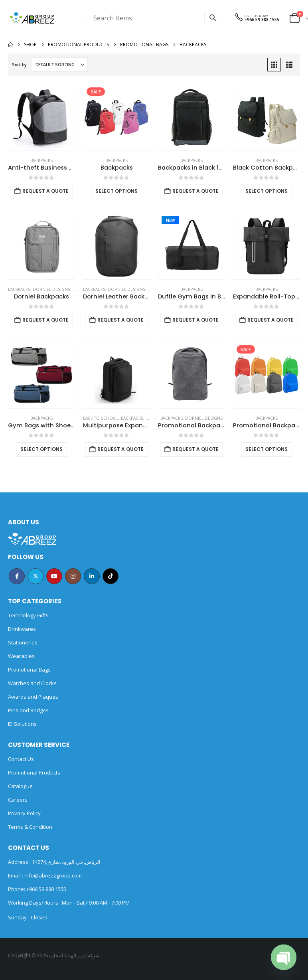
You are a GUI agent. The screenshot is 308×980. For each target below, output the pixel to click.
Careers (18, 800)
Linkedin (92, 576)
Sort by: (20, 64)
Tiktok (111, 576)
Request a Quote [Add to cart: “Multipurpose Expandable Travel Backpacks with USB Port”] (120, 449)
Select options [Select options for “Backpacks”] (116, 191)
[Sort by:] (60, 65)
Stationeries (23, 642)
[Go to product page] (41, 117)
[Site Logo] (32, 18)
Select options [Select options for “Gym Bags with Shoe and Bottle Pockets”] (41, 449)
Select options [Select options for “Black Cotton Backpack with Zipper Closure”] (267, 191)
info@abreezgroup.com (52, 875)
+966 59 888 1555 (262, 20)
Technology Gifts (28, 615)
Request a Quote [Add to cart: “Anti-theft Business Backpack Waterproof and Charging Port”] (45, 191)
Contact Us (21, 759)
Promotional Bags (29, 670)
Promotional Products (34, 773)
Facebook (17, 576)
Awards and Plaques (33, 697)
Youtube (54, 576)
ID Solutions (22, 724)
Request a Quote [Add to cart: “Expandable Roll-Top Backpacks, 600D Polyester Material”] (270, 320)
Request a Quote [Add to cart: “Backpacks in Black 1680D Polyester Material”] (195, 191)
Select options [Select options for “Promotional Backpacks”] (267, 449)
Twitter (36, 576)
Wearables (21, 656)
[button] (274, 65)
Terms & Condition (30, 827)
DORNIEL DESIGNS (51, 289)
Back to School (101, 418)
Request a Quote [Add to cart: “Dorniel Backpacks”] (45, 320)
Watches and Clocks (32, 683)
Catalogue (20, 786)
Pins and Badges (28, 710)
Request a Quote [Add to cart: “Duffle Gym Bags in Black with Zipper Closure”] (195, 320)
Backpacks (41, 160)
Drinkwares (22, 629)
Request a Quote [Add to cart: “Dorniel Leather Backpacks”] (120, 320)
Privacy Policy (24, 813)
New (170, 220)
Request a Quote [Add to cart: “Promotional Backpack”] (195, 449)
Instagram (73, 576)
